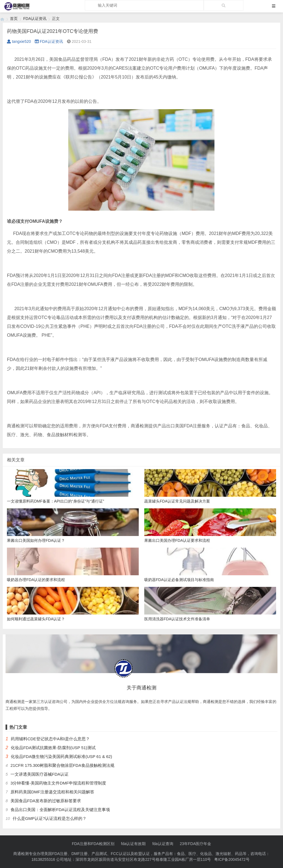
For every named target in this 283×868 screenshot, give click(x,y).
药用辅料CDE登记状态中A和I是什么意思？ (50, 739)
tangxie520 (19, 41)
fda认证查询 (163, 844)
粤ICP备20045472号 (232, 859)
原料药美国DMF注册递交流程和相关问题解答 (52, 792)
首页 (14, 19)
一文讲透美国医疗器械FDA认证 (40, 774)
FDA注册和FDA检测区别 (93, 844)
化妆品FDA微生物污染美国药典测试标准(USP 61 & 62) (61, 756)
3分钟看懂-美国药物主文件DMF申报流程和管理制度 (58, 783)
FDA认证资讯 (35, 19)
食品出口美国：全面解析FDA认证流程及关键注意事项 (60, 810)
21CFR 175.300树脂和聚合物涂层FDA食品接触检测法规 (62, 765)
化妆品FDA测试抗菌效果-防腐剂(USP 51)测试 (53, 748)
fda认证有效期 (133, 844)
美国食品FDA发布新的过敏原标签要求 (46, 801)
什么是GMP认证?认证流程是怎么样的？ (50, 818)
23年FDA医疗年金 (196, 844)
